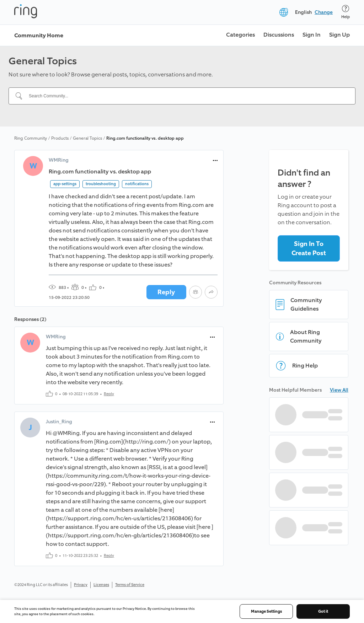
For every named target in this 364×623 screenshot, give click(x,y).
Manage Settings (266, 611)
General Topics (87, 138)
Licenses (101, 585)
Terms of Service (130, 585)
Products (60, 138)
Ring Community (31, 138)
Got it (323, 611)
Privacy (81, 585)
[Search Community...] (186, 96)
